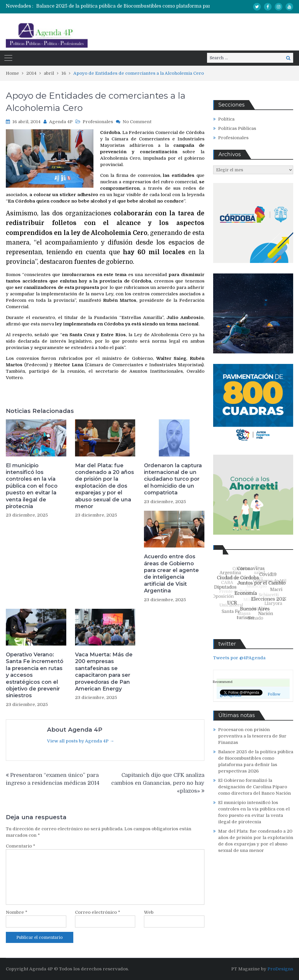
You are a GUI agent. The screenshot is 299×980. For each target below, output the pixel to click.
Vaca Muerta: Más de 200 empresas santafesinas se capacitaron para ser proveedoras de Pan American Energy (104, 672)
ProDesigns (280, 969)
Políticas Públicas (237, 128)
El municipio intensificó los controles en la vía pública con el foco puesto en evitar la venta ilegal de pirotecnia (32, 486)
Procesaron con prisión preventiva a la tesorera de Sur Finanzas (252, 736)
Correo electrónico (98, 912)
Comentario (21, 846)
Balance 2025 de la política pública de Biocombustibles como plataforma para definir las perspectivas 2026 (159, 6)
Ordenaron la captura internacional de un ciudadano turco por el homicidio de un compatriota (173, 479)
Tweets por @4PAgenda (239, 658)
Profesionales (98, 122)
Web (149, 912)
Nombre (17, 912)
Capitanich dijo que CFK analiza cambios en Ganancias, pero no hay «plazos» (158, 783)
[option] (136, 6)
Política (226, 119)
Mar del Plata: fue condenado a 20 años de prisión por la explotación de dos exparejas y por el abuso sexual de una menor (105, 486)
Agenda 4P (61, 122)
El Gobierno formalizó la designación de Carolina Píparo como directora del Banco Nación (254, 787)
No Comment (137, 122)
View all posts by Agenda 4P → (81, 741)
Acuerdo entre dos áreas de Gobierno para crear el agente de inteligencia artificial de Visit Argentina (171, 574)
